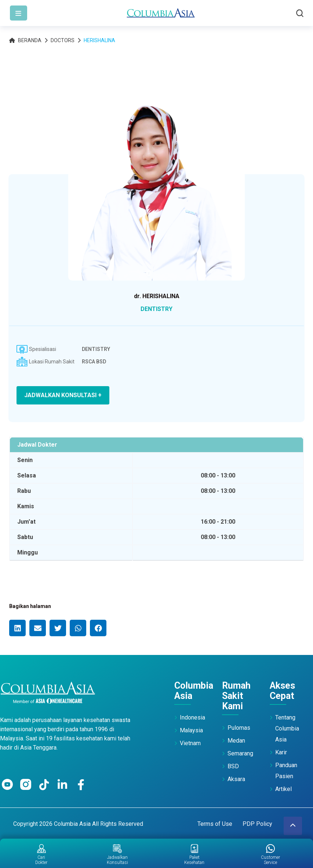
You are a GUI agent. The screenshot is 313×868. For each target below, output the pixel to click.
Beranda (25, 40)
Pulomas (239, 728)
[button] (17, 628)
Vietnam (190, 743)
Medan (236, 741)
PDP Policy (257, 824)
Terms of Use (215, 824)
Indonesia (192, 717)
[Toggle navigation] (19, 13)
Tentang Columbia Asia (287, 728)
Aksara (236, 779)
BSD (233, 766)
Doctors (63, 40)
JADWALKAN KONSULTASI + (63, 395)
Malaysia (191, 730)
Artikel (283, 789)
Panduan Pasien (286, 771)
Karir (281, 752)
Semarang (240, 753)
